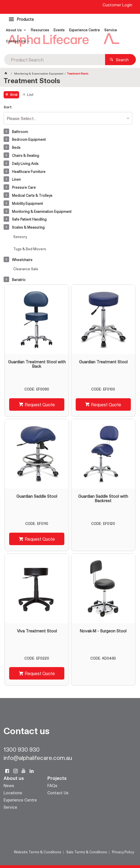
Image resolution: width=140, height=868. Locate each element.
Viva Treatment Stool (37, 631)
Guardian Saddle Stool (37, 496)
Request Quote (40, 404)
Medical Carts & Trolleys (32, 195)
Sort (8, 107)
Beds (16, 147)
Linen (16, 179)
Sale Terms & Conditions (87, 852)
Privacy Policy (123, 852)
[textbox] (55, 60)
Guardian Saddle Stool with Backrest (103, 499)
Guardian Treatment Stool (103, 362)
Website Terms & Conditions (38, 852)
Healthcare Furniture (29, 172)
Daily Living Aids (25, 164)
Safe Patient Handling (29, 219)
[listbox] (68, 118)
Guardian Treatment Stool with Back (37, 364)
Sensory (20, 237)
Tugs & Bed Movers (30, 249)
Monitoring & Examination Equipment (42, 211)
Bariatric (19, 280)
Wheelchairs (22, 260)
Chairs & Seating (26, 155)
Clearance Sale (26, 269)
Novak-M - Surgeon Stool (103, 631)
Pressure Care (24, 187)
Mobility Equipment (27, 203)
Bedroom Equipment (29, 139)
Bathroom (20, 132)
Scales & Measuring (28, 227)
